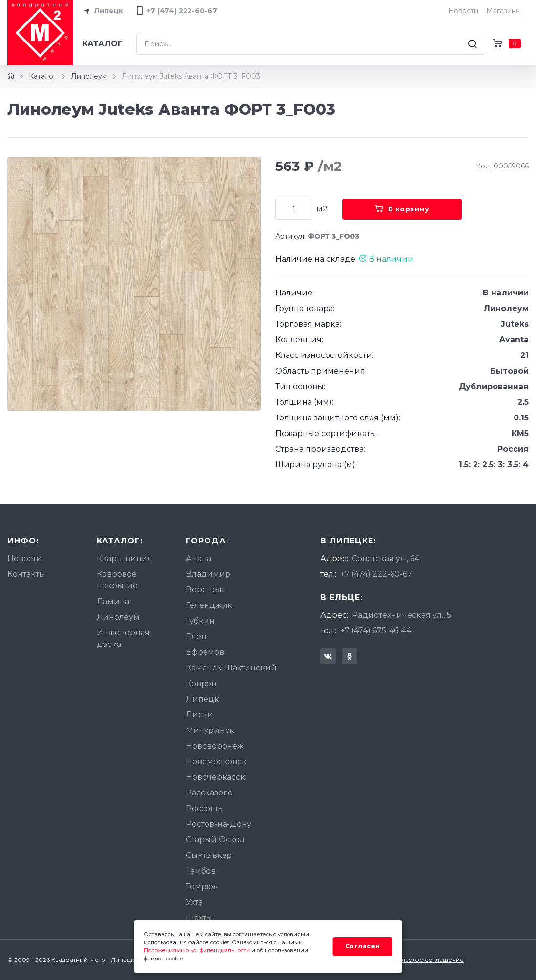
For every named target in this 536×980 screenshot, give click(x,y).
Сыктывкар (209, 855)
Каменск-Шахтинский (231, 668)
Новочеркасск (216, 777)
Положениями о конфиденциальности (197, 950)
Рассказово (209, 793)
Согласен (363, 946)
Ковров (201, 683)
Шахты (199, 918)
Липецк (102, 11)
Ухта (194, 902)
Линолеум (89, 76)
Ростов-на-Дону (219, 824)
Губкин (200, 621)
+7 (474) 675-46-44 (376, 631)
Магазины (504, 11)
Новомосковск (216, 761)
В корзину (402, 209)
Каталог (103, 44)
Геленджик (209, 605)
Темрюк (202, 886)
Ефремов (205, 652)
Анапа (199, 558)
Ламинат (115, 601)
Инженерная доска (123, 638)
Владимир (208, 574)
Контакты (26, 574)
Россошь (204, 808)
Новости (463, 11)
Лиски (200, 715)
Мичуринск (210, 730)
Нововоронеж (215, 746)
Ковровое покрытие (117, 580)
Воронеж (205, 590)
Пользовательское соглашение (414, 960)
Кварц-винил (124, 558)
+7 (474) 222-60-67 (376, 574)
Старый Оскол (215, 840)
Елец (196, 636)
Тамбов (201, 871)
